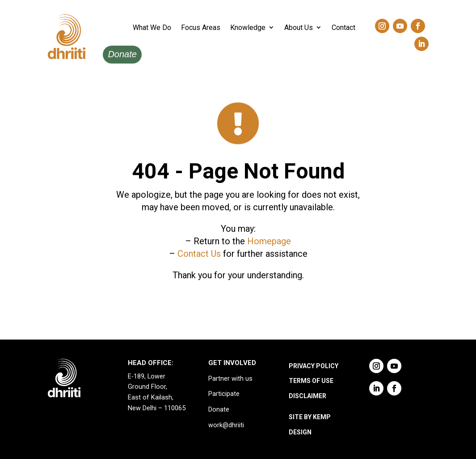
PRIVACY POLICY (314, 366)
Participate (224, 394)
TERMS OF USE (311, 381)
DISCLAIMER (308, 396)
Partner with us (230, 379)
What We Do (152, 28)
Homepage (269, 241)
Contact (343, 28)
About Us (299, 28)
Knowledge (248, 28)
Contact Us (199, 254)
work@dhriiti (226, 425)
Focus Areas (201, 28)
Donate (122, 54)
